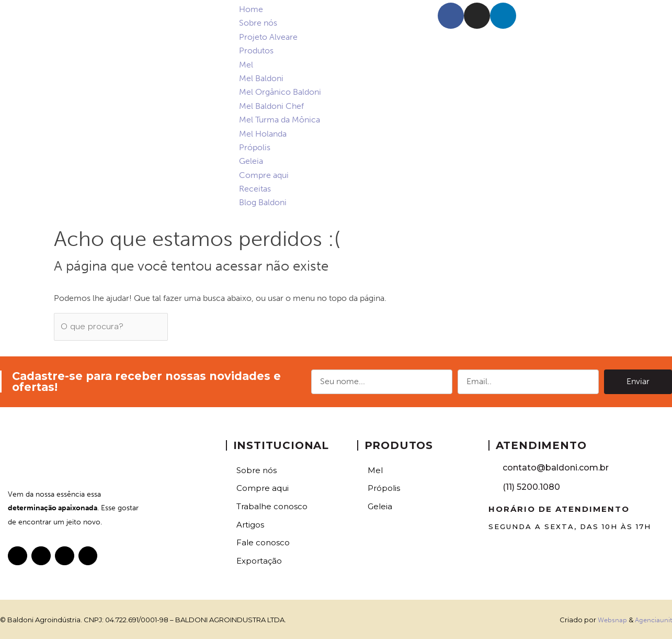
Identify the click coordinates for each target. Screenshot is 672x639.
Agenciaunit (653, 619)
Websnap (612, 619)
